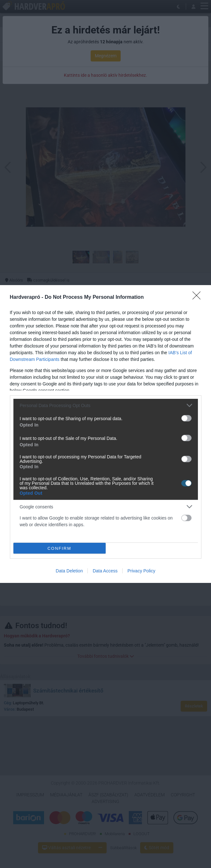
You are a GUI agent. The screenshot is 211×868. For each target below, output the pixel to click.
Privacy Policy (141, 571)
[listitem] (106, 405)
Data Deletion (69, 571)
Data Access (105, 571)
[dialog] (105, 434)
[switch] (186, 418)
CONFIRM (60, 548)
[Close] (199, 298)
